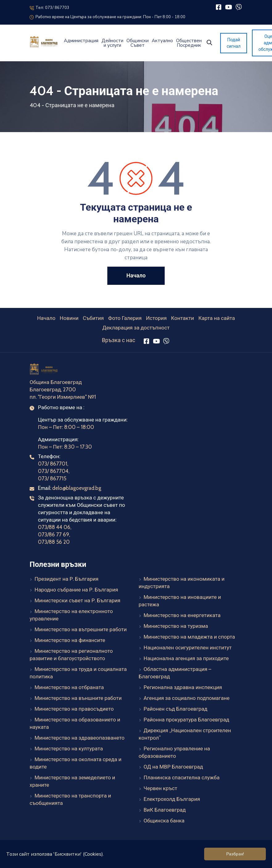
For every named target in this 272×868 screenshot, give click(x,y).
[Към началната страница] (44, 370)
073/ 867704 (53, 471)
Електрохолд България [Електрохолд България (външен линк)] (172, 799)
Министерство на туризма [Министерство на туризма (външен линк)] (176, 626)
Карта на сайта (217, 318)
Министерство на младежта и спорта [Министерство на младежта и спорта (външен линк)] (189, 637)
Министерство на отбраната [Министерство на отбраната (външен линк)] (69, 687)
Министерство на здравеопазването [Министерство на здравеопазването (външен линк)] (80, 738)
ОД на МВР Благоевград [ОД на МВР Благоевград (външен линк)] (173, 767)
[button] (209, 42)
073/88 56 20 (54, 542)
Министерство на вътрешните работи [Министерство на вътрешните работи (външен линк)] (81, 629)
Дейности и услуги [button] (112, 43)
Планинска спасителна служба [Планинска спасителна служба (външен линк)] (182, 777)
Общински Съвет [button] (138, 43)
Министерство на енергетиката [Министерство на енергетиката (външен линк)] (182, 615)
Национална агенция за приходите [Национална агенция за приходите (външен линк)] (186, 658)
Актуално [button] (162, 41)
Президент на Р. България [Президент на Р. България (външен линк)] (66, 579)
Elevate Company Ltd (152, 860)
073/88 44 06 (54, 527)
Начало (46, 318)
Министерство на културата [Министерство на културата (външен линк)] (69, 749)
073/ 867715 (52, 478)
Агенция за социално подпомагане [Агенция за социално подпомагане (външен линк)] (187, 698)
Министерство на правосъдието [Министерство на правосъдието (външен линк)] (74, 709)
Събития (93, 318)
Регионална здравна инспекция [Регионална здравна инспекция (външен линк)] (183, 687)
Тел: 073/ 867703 (49, 8)
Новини (69, 318)
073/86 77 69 (54, 535)
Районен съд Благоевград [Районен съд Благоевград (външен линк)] (176, 709)
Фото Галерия (125, 318)
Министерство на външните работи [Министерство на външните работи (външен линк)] (78, 698)
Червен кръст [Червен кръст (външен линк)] (161, 788)
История (156, 318)
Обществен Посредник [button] (189, 43)
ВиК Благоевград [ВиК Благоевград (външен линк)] (165, 810)
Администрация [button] (81, 41)
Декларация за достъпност (136, 328)
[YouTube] (229, 7)
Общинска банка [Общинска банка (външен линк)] (164, 821)
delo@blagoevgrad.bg (77, 488)
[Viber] (239, 7)
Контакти (182, 318)
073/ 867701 (53, 464)
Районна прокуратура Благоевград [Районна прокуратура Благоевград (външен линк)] (187, 720)
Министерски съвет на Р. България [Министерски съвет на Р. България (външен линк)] (77, 600)
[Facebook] (218, 7)
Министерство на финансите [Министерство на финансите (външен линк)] (70, 640)
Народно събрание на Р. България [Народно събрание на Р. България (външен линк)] (76, 590)
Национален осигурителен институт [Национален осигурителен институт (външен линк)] (188, 648)
